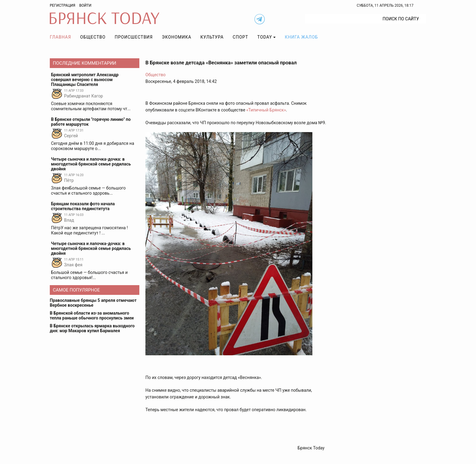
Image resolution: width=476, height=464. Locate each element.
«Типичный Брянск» (266, 110)
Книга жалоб (301, 37)
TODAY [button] (265, 37)
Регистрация (63, 5)
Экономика (177, 37)
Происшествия (134, 37)
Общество (93, 37)
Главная (60, 37)
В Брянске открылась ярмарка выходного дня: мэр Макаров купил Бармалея (92, 328)
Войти (85, 5)
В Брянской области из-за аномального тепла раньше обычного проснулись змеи (92, 316)
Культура (212, 37)
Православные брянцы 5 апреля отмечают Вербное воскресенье (93, 303)
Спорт (241, 37)
